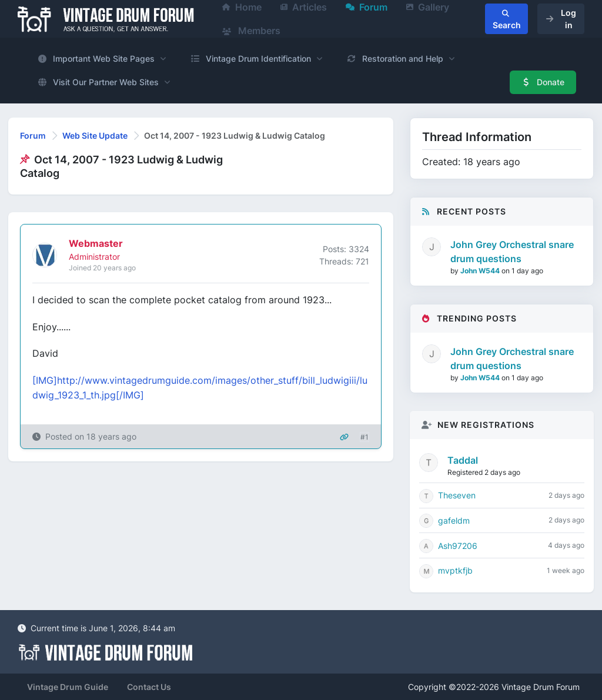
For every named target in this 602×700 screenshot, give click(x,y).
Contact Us (149, 687)
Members (251, 31)
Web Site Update (95, 135)
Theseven (457, 495)
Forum (33, 135)
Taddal (463, 460)
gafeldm (454, 520)
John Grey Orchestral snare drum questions (512, 252)
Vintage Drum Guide (68, 687)
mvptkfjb (455, 570)
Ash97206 (458, 546)
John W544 (481, 271)
